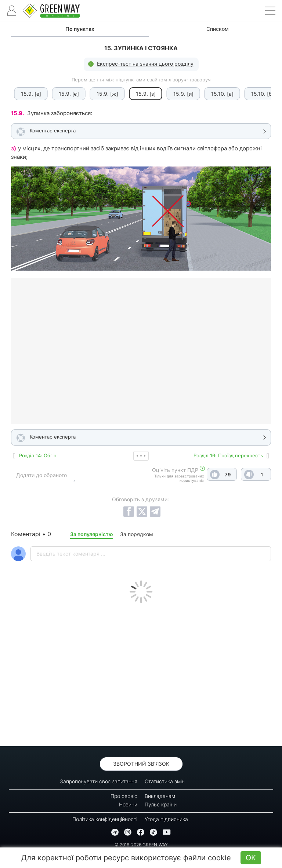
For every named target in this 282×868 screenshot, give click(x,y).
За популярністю (92, 534)
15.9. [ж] (103, 94)
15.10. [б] (258, 94)
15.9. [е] (26, 94)
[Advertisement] (141, 673)
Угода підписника (166, 819)
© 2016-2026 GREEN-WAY (141, 845)
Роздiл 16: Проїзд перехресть (228, 455)
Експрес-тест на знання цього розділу (145, 64)
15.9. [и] (179, 94)
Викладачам (160, 796)
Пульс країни (161, 804)
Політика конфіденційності (105, 819)
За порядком (137, 534)
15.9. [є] (64, 94)
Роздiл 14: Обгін (38, 455)
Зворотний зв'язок (141, 764)
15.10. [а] (218, 94)
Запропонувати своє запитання (99, 781)
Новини (128, 804)
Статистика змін (165, 781)
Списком (218, 29)
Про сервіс (124, 796)
